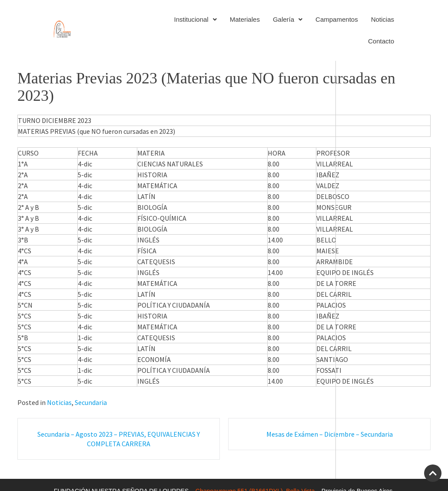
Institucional (195, 19)
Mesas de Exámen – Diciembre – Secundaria (330, 434)
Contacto (381, 41)
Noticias (383, 19)
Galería (288, 19)
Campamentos (337, 19)
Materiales (245, 19)
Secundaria (91, 402)
